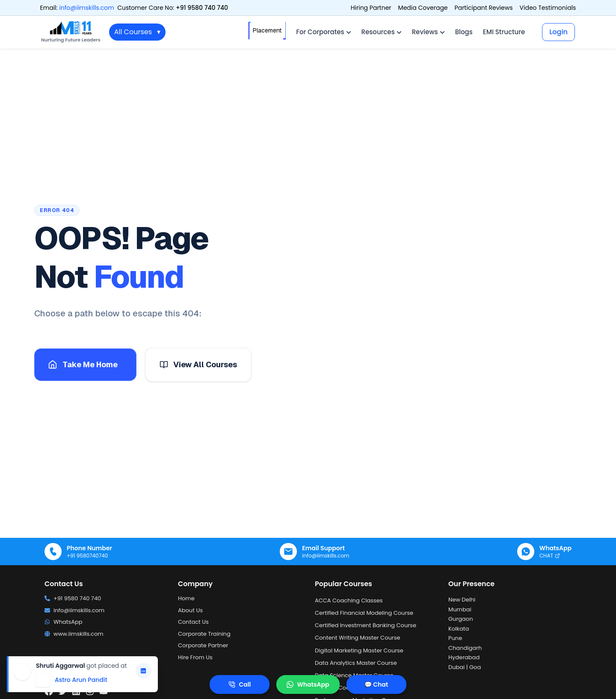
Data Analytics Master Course (356, 663)
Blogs (464, 32)
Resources (382, 32)
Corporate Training (204, 634)
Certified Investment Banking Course (366, 625)
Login (558, 32)
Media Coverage (423, 8)
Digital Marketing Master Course (359, 650)
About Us (190, 610)
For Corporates (323, 32)
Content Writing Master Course (358, 638)
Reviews (428, 32)
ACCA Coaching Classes (349, 600)
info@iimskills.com (86, 8)
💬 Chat (376, 684)
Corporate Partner (203, 645)
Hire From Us (195, 657)
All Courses (137, 32)
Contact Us (193, 622)
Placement (267, 31)
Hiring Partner (371, 8)
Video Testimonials (548, 8)
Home (186, 598)
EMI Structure (504, 32)
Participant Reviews (484, 8)
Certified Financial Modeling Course (364, 613)
